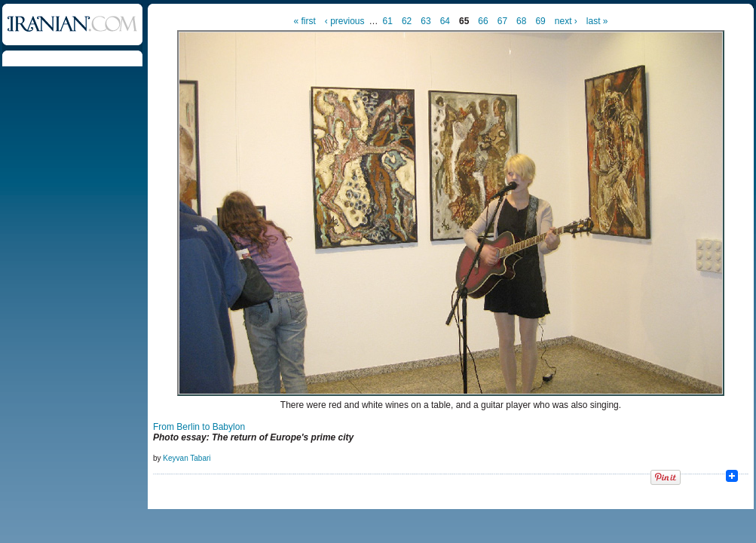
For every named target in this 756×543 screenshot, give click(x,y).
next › (566, 21)
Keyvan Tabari (187, 458)
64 (445, 21)
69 (540, 21)
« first (305, 21)
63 (425, 21)
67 (502, 21)
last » (597, 21)
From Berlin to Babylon (199, 427)
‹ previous (345, 21)
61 (388, 21)
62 (407, 21)
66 (483, 21)
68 (521, 21)
